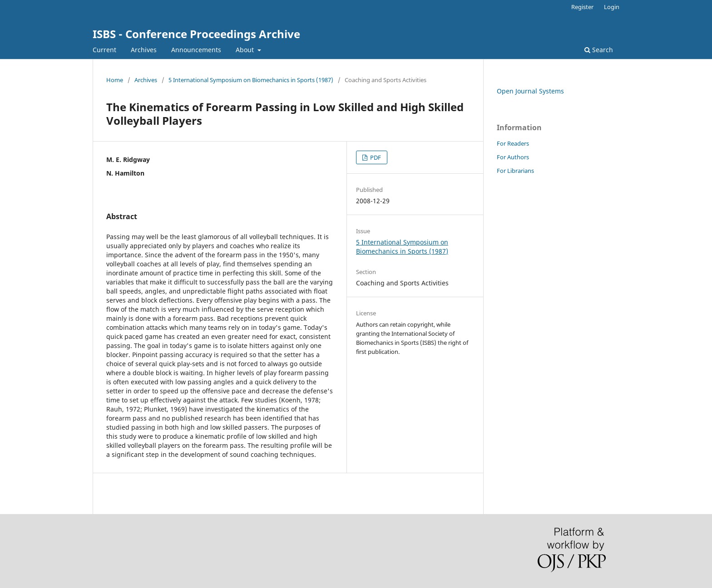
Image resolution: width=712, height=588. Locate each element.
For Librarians (515, 171)
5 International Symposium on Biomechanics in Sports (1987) (251, 80)
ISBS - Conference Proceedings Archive (196, 34)
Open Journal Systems (530, 91)
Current (104, 50)
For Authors (513, 157)
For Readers (513, 143)
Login (612, 7)
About (246, 50)
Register (582, 7)
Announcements (196, 50)
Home (115, 80)
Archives (144, 50)
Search (599, 50)
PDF (375, 157)
